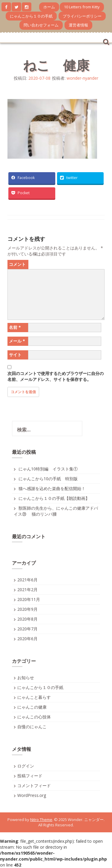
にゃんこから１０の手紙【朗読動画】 (54, 498)
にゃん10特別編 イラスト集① (48, 469)
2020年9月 (27, 609)
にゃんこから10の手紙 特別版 (48, 479)
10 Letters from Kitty (82, 7)
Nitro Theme (41, 820)
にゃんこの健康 (32, 707)
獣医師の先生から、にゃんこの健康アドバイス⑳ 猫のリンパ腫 (56, 511)
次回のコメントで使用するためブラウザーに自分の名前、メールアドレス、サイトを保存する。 (56, 376)
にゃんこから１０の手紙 (31, 16)
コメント (17, 264)
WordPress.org (32, 795)
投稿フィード (30, 776)
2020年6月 (27, 639)
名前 (15, 327)
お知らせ (26, 678)
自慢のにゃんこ (32, 727)
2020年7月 (27, 629)
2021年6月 (27, 580)
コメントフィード (34, 785)
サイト (15, 355)
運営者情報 (78, 25)
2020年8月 (27, 619)
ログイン (26, 766)
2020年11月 (29, 599)
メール (17, 341)
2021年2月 (27, 590)
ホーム (49, 7)
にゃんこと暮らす (34, 697)
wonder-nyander (82, 78)
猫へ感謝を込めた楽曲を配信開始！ (52, 488)
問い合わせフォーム (41, 25)
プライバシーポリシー (82, 16)
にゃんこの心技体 (34, 717)
